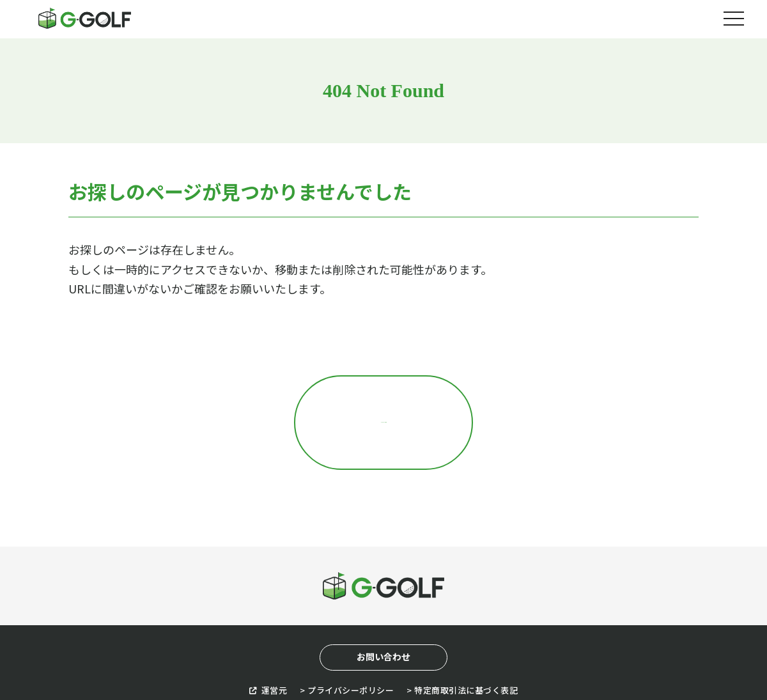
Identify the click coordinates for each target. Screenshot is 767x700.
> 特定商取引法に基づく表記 (462, 636)
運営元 (268, 636)
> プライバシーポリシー (347, 636)
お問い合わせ (383, 603)
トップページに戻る (383, 396)
